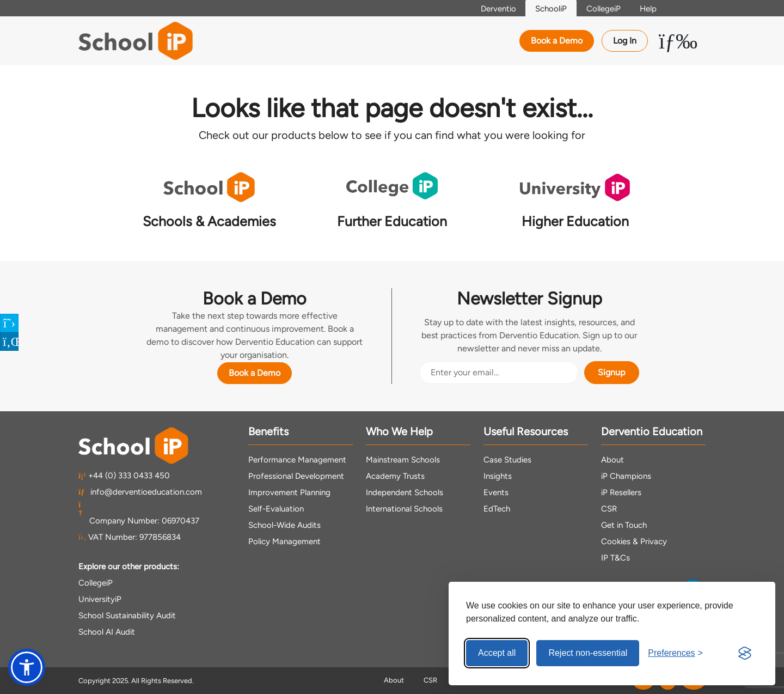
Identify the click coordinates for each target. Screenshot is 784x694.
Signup (611, 372)
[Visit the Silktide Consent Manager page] (745, 653)
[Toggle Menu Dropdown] (678, 41)
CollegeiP (600, 9)
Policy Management (284, 541)
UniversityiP (100, 599)
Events (496, 492)
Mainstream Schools (403, 459)
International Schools (404, 508)
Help (647, 9)
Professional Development (296, 476)
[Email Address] (499, 372)
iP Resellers (621, 492)
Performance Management (297, 459)
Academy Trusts (395, 476)
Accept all (497, 653)
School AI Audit (107, 631)
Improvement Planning (289, 492)
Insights (498, 476)
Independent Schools (405, 492)
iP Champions (626, 476)
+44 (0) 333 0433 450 (124, 475)
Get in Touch (624, 525)
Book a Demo (557, 41)
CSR (609, 508)
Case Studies (507, 459)
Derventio (490, 9)
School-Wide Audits (284, 525)
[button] (27, 667)
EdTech (497, 508)
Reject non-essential (588, 653)
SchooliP (545, 9)
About (612, 459)
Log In (625, 41)
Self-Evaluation (276, 508)
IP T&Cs (615, 557)
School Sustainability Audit (127, 615)
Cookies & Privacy (634, 541)
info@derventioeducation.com (140, 491)
